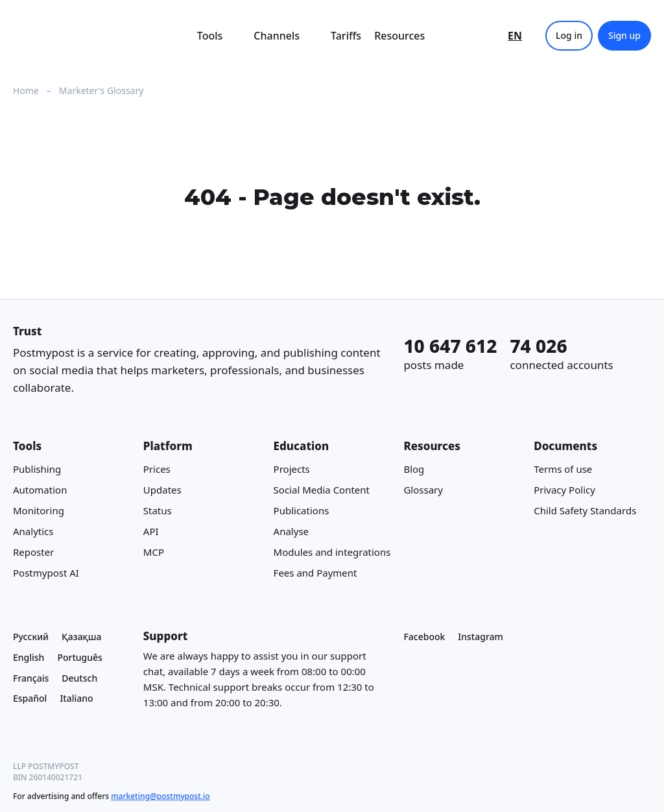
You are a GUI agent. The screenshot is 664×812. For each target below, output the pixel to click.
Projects (292, 469)
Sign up (624, 35)
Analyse (291, 531)
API (151, 531)
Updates (162, 490)
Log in (569, 35)
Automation (40, 490)
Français (31, 678)
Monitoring (39, 510)
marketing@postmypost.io (160, 796)
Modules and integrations (332, 552)
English (29, 657)
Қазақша (82, 637)
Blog (414, 469)
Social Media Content (322, 490)
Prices (157, 469)
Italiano (76, 699)
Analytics (33, 531)
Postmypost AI (46, 573)
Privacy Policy (564, 490)
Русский (31, 637)
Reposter (33, 552)
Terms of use (563, 469)
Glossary (423, 490)
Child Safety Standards (585, 510)
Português (79, 657)
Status (158, 510)
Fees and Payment (315, 573)
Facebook (424, 637)
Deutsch (79, 678)
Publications (302, 510)
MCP (154, 552)
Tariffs (346, 36)
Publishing (37, 469)
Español (30, 699)
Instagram (480, 637)
